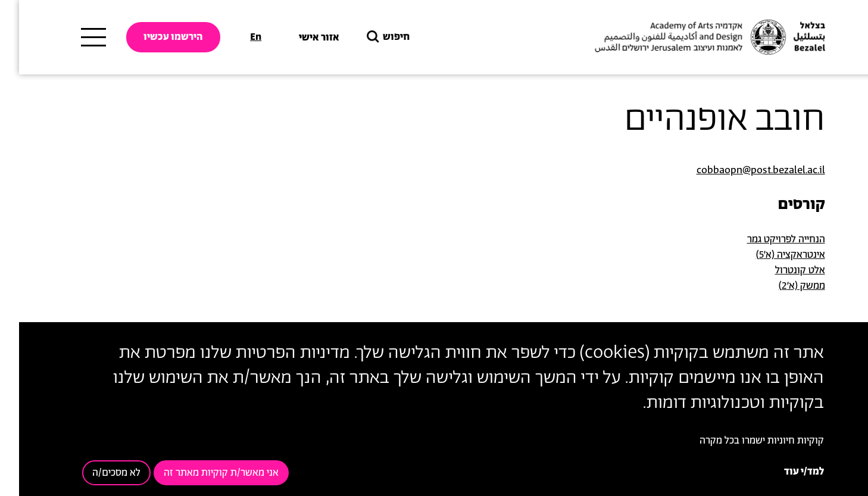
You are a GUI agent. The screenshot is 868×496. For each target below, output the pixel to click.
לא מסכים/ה (97, 473)
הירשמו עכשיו (154, 37)
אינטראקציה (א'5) (772, 255)
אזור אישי (300, 38)
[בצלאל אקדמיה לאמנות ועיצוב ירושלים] (689, 38)
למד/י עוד (785, 472)
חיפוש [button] (368, 37)
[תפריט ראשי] (74, 38)
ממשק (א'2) (783, 286)
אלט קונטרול (781, 270)
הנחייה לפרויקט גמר (767, 239)
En (237, 37)
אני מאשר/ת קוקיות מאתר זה (202, 473)
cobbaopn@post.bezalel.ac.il (742, 170)
